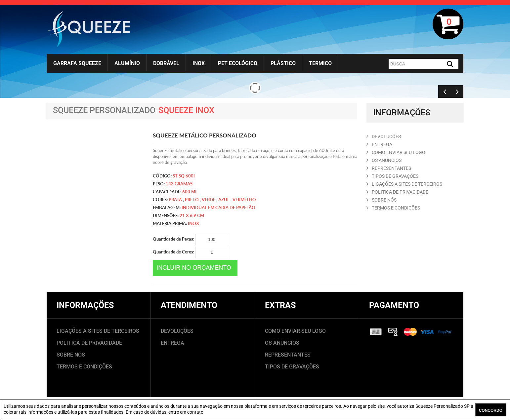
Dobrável (166, 63)
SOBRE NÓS (71, 355)
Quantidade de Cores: (191, 252)
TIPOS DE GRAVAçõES (392, 176)
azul (224, 200)
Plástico (283, 63)
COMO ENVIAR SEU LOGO (396, 152)
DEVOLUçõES (384, 136)
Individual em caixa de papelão (218, 208)
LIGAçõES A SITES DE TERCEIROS (404, 184)
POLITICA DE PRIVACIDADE (397, 192)
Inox (199, 63)
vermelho (244, 200)
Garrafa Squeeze (77, 63)
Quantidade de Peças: (191, 240)
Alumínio (127, 63)
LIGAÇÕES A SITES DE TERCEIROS (98, 331)
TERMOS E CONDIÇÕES (84, 367)
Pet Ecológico (238, 63)
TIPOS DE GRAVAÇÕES (292, 367)
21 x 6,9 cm (192, 215)
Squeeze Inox (186, 110)
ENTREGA (379, 144)
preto (192, 200)
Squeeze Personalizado (104, 110)
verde (209, 200)
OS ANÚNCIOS (282, 343)
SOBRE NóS (382, 200)
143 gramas (179, 184)
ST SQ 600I (184, 176)
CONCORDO (491, 410)
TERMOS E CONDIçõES (393, 208)
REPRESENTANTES (389, 168)
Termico (320, 63)
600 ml (190, 192)
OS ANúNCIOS (384, 160)
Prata (175, 200)
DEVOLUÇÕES (177, 331)
